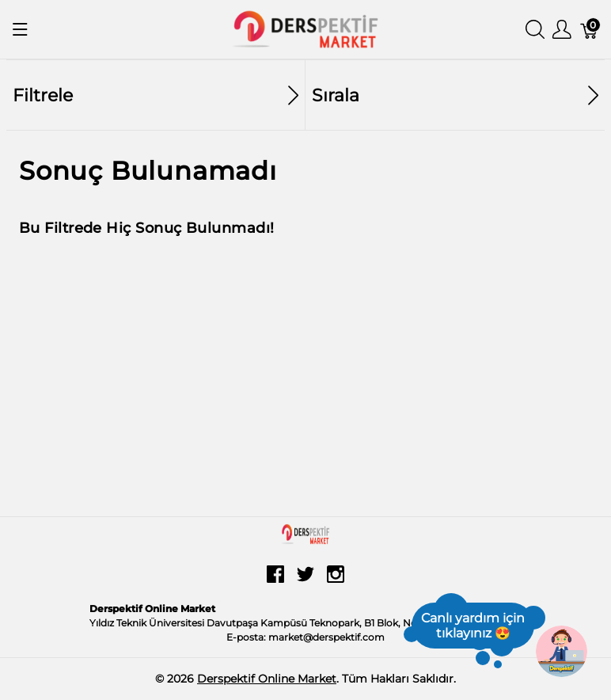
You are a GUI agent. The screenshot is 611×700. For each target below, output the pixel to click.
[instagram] (336, 580)
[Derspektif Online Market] (305, 28)
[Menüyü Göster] (20, 29)
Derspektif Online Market (267, 679)
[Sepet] (590, 30)
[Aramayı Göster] (535, 30)
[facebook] (275, 580)
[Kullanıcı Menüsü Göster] (562, 30)
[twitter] (305, 580)
